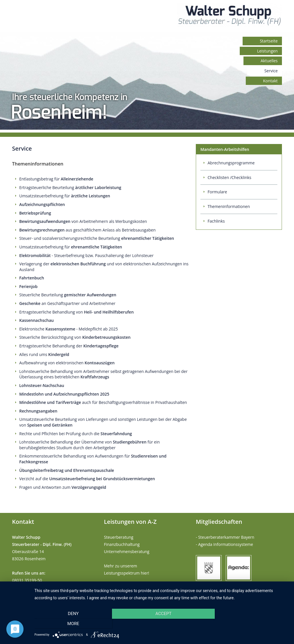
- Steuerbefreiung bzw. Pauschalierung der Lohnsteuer (86, 255)
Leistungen (267, 51)
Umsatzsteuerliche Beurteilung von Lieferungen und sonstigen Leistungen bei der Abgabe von (103, 422)
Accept (161, 624)
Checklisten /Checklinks (229, 177)
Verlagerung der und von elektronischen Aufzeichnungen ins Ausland (104, 267)
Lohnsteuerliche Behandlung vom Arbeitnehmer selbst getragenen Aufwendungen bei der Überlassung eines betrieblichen (103, 374)
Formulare (217, 192)
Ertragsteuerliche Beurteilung (70, 187)
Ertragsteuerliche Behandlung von (77, 312)
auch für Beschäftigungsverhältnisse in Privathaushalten (103, 402)
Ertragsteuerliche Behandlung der (69, 346)
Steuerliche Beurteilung (68, 295)
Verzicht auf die (87, 479)
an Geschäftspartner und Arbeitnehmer (67, 303)
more (250, 624)
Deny (73, 624)
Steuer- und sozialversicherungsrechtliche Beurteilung (97, 238)
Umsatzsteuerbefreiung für (65, 196)
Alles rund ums (44, 354)
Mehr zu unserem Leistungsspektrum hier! (127, 569)
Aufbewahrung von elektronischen (67, 363)
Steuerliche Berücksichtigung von (75, 337)
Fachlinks (216, 221)
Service (271, 71)
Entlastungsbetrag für (56, 179)
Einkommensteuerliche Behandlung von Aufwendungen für (93, 459)
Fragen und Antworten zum (63, 487)
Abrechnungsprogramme (231, 163)
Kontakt (270, 81)
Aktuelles (269, 61)
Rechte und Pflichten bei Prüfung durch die (76, 434)
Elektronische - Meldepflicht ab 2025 (69, 329)
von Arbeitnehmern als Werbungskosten (83, 221)
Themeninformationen (229, 206)
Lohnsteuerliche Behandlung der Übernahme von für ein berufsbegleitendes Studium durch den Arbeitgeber (89, 445)
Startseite (269, 41)
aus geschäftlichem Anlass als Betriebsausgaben (87, 230)
